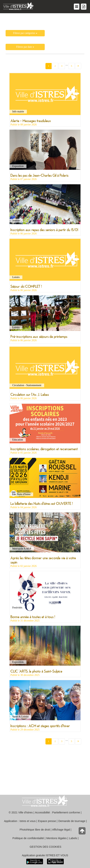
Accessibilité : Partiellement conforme (58, 812)
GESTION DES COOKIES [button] (45, 847)
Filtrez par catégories (25, 33)
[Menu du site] (77, 7)
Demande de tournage (72, 821)
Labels (73, 838)
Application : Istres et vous (20, 821)
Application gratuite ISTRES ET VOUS (45, 855)
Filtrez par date (25, 47)
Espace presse (47, 821)
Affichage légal (61, 830)
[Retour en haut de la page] (82, 832)
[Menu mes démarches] (84, 7)
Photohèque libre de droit (35, 830)
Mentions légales (57, 838)
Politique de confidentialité (28, 838)
